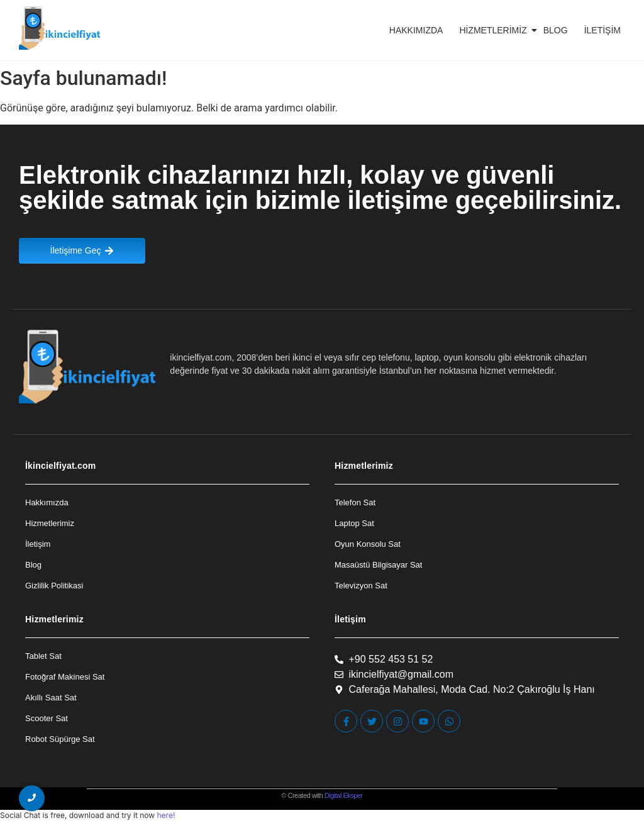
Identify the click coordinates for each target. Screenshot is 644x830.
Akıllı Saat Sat (51, 698)
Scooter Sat (47, 718)
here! (166, 815)
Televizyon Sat (361, 586)
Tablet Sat (43, 656)
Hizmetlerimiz (495, 30)
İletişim (602, 30)
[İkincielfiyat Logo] (60, 28)
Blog (556, 30)
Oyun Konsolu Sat (368, 544)
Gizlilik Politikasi (54, 586)
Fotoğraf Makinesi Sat (65, 677)
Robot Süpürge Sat (60, 739)
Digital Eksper (344, 795)
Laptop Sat (354, 523)
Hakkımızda (416, 30)
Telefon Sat (355, 502)
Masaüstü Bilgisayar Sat (378, 565)
